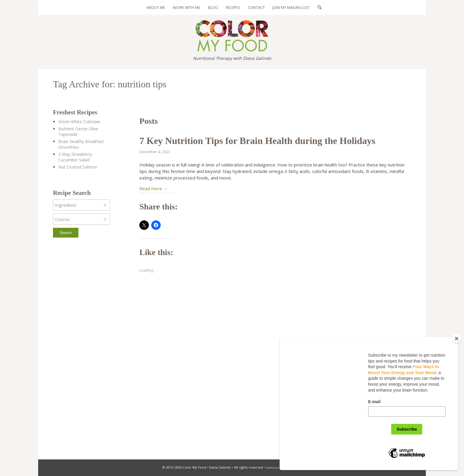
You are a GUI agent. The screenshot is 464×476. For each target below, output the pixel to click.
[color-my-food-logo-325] (232, 33)
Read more (153, 188)
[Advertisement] (87, 350)
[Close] (457, 339)
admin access (275, 468)
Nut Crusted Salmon (78, 167)
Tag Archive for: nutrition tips (110, 84)
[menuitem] (156, 7)
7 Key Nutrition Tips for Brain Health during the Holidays (257, 141)
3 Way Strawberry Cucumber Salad (75, 157)
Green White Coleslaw (79, 122)
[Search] (318, 7)
